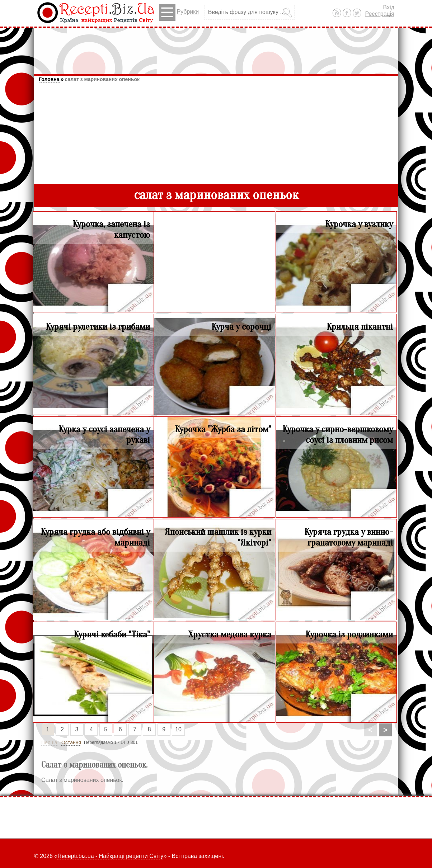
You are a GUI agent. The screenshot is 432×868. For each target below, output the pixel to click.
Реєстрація (380, 14)
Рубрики (179, 12)
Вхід (389, 7)
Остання (71, 742)
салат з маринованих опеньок (102, 79)
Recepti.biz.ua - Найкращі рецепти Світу (110, 856)
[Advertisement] (216, 48)
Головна (49, 79)
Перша (49, 742)
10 (178, 729)
